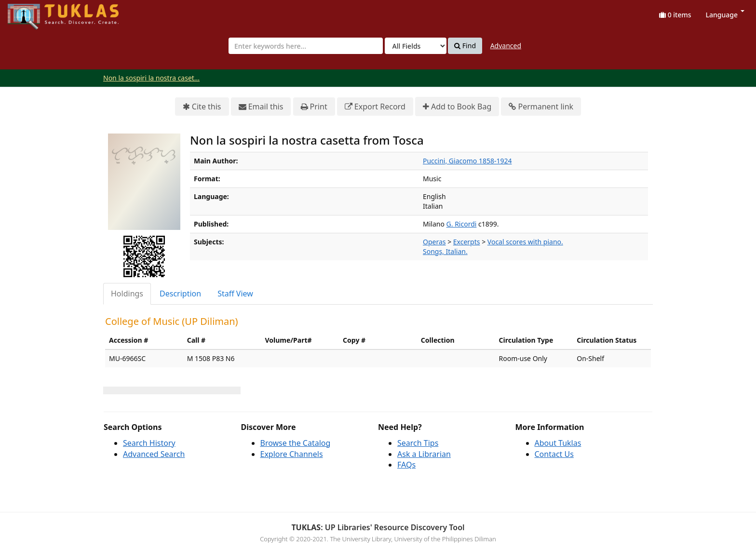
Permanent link (541, 107)
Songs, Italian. (445, 251)
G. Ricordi (462, 224)
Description (180, 294)
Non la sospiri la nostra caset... (151, 78)
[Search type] (416, 46)
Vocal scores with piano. (525, 242)
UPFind (31, 12)
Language (725, 15)
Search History (149, 443)
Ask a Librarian (424, 454)
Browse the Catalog (296, 443)
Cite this (202, 107)
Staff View (235, 294)
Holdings (127, 294)
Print (314, 107)
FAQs (406, 465)
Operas (434, 242)
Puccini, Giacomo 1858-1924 (467, 161)
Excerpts (467, 242)
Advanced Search (154, 454)
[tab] (128, 294)
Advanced (506, 46)
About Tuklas (558, 443)
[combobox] (306, 46)
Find (465, 46)
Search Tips (418, 443)
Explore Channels (292, 454)
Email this (261, 107)
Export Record (375, 107)
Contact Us (554, 454)
